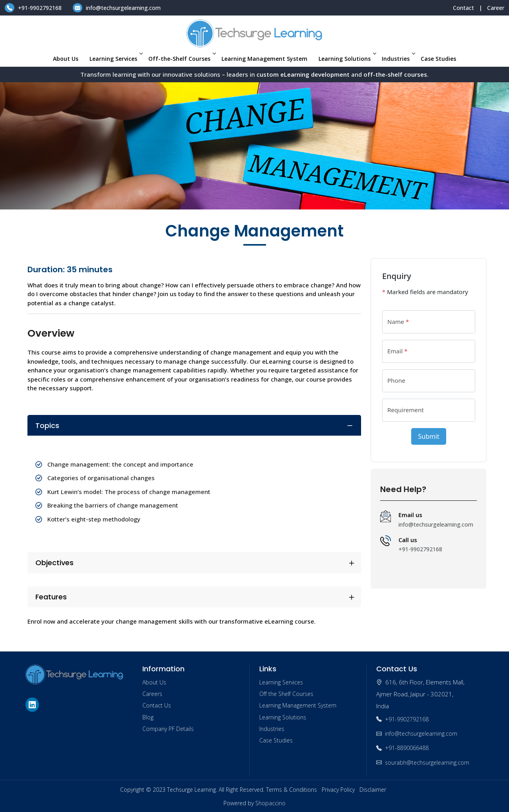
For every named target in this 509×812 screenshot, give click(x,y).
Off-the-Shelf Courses (182, 59)
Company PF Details (168, 729)
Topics (47, 425)
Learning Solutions (347, 59)
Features (51, 597)
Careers (152, 694)
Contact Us (157, 705)
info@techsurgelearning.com (117, 8)
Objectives (54, 563)
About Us (66, 59)
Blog (148, 717)
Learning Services (116, 59)
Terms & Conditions (291, 790)
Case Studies (438, 59)
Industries (398, 59)
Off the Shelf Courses (286, 694)
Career (496, 8)
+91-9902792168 (34, 8)
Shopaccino (270, 803)
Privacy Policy (338, 790)
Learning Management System (264, 59)
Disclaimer (373, 790)
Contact (463, 8)
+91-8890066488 (402, 748)
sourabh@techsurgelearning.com (423, 763)
